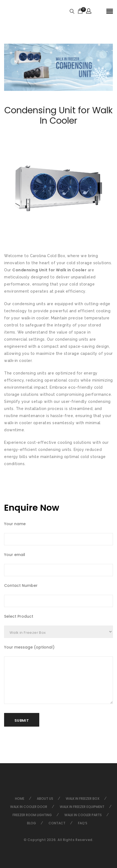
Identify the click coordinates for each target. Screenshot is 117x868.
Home (20, 799)
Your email (15, 555)
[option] (58, 67)
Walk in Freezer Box (83, 799)
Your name (15, 524)
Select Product (19, 616)
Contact (57, 823)
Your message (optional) (29, 647)
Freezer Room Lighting (32, 815)
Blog (31, 823)
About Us (45, 799)
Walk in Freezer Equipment (82, 807)
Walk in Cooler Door (29, 807)
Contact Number (21, 585)
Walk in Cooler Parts (83, 815)
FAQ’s (83, 823)
